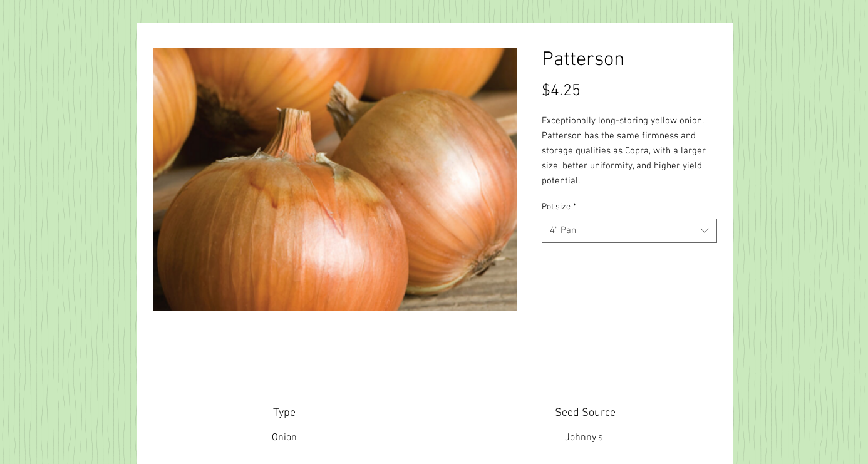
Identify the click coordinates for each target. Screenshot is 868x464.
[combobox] (629, 231)
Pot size (559, 207)
